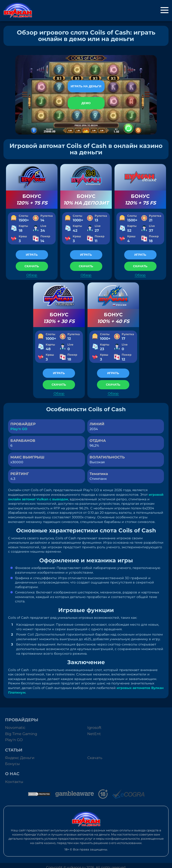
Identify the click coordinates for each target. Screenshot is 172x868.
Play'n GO (19, 429)
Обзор (32, 275)
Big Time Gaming (21, 734)
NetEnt (94, 734)
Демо (86, 103)
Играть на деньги (86, 86)
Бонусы (12, 764)
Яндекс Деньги (20, 758)
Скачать (95, 758)
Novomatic (15, 728)
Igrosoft (94, 728)
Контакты (14, 782)
